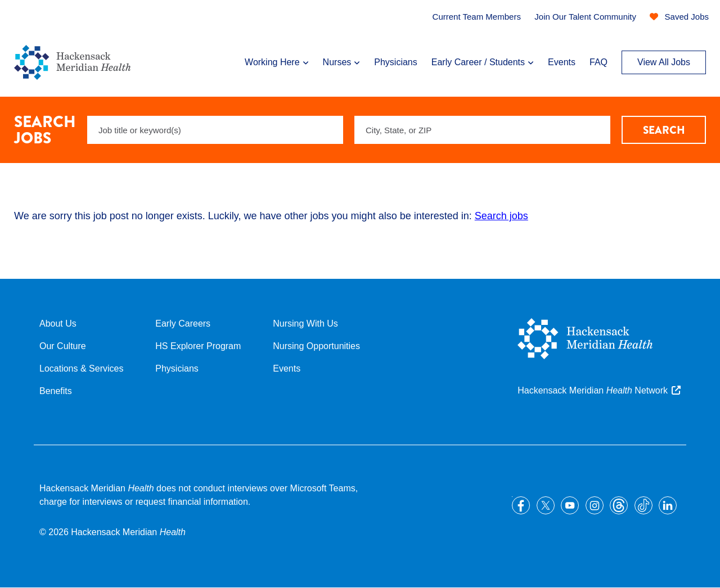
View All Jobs (664, 62)
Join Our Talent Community (585, 17)
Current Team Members (477, 17)
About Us (58, 324)
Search (664, 130)
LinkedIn (668, 505)
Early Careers (183, 324)
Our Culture (63, 346)
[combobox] (482, 130)
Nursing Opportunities (316, 346)
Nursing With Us (305, 324)
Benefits (56, 391)
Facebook (521, 505)
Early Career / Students (478, 62)
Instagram (595, 505)
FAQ (598, 62)
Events (562, 62)
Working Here (272, 62)
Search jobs (501, 216)
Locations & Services (81, 368)
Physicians (395, 62)
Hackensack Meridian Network (593, 390)
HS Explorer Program (198, 346)
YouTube (570, 505)
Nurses (337, 62)
